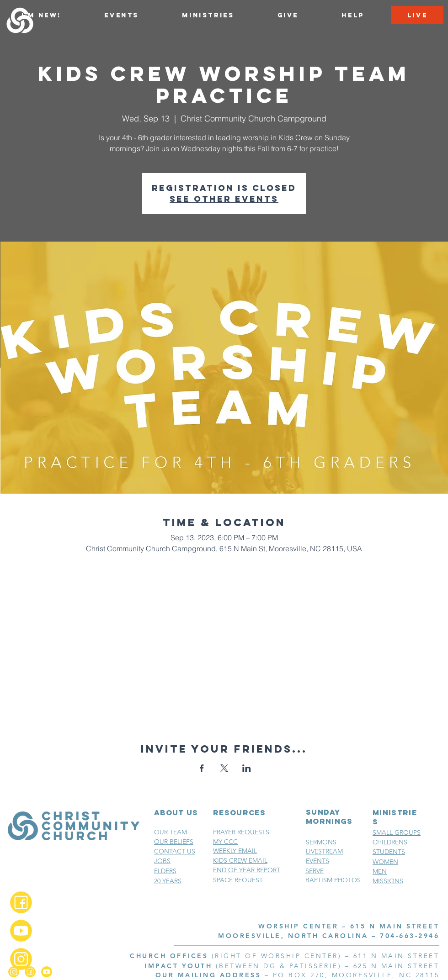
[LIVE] (417, 15)
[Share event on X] (224, 768)
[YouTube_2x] (21, 931)
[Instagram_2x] (21, 959)
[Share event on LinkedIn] (247, 768)
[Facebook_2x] (21, 902)
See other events (224, 199)
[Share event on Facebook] (202, 768)
